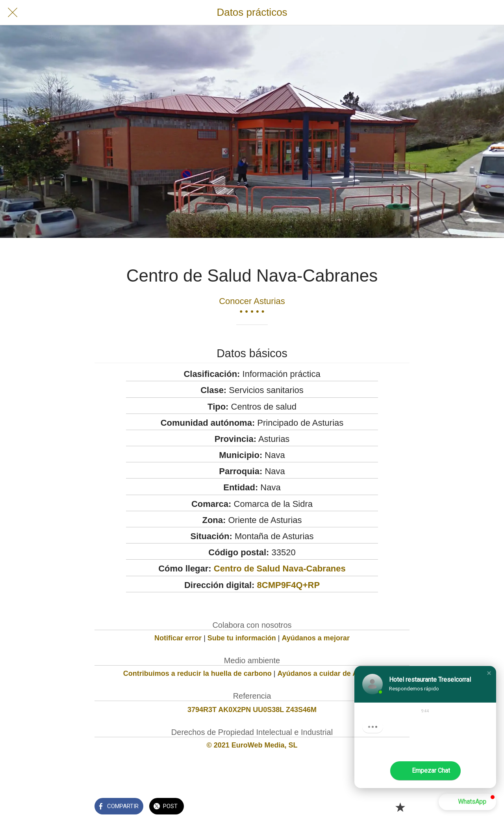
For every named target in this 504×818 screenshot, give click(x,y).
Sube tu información (242, 638)
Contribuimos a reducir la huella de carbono (197, 673)
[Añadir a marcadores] (400, 807)
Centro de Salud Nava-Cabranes (280, 569)
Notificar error (178, 638)
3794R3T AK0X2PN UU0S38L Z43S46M (252, 710)
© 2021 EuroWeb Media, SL (252, 745)
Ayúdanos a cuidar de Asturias (329, 673)
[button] (489, 673)
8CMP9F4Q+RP (289, 585)
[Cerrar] (13, 13)
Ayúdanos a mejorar (316, 638)
